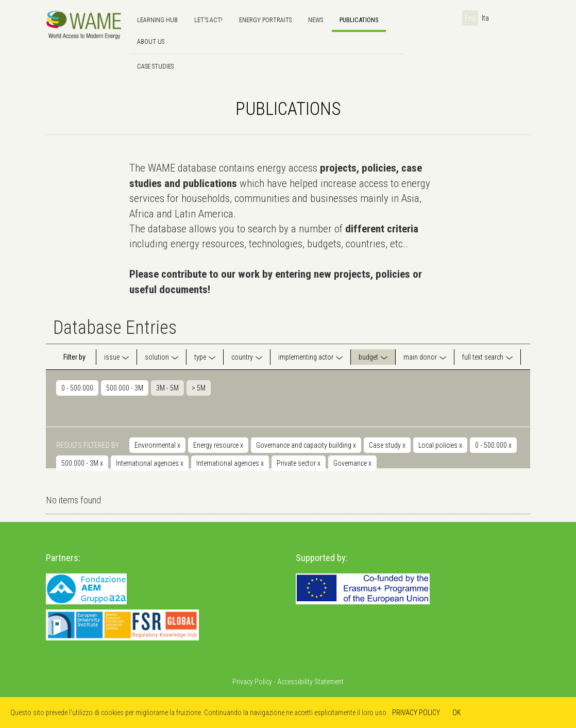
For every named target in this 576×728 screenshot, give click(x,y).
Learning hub (157, 20)
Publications (359, 20)
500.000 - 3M (125, 388)
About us (151, 41)
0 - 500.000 (77, 388)
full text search (483, 357)
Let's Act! (208, 20)
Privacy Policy (252, 682)
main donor (420, 357)
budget (368, 357)
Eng (470, 18)
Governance (352, 463)
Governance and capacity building (306, 445)
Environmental (157, 445)
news (316, 20)
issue (112, 357)
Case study (387, 445)
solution (157, 357)
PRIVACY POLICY (416, 713)
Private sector (299, 463)
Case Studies (155, 66)
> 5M (199, 388)
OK (457, 713)
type (200, 357)
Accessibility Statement (310, 682)
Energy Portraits (265, 20)
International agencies (150, 463)
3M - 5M (167, 388)
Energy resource (218, 445)
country (242, 357)
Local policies (440, 445)
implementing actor (306, 357)
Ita (485, 18)
